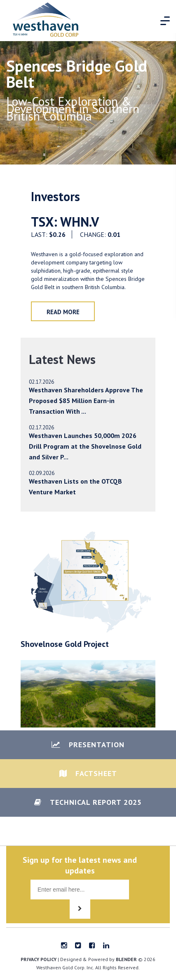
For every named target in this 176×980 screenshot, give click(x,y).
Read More (63, 312)
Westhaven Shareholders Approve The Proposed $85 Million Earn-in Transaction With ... (86, 401)
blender (126, 959)
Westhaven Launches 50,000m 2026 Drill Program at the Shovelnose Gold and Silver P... (85, 446)
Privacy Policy (39, 959)
